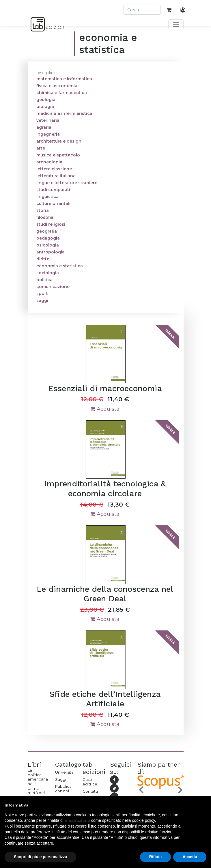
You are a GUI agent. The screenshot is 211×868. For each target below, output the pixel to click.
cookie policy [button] (143, 820)
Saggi (61, 779)
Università (64, 772)
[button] (141, 790)
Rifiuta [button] (156, 857)
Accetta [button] (190, 857)
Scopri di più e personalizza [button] (40, 857)
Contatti (90, 791)
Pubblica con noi (63, 789)
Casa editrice (90, 782)
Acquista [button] (105, 409)
